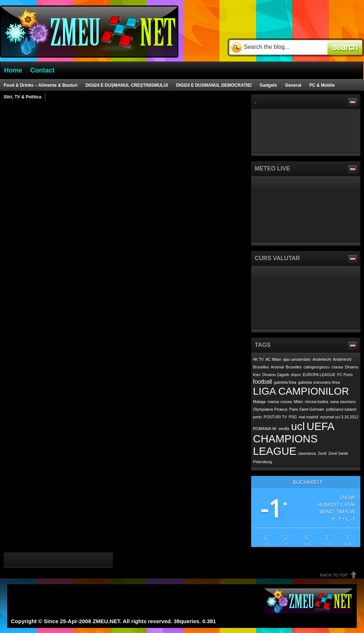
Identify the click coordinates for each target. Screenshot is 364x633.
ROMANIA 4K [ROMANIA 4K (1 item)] (265, 429)
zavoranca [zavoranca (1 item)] (307, 453)
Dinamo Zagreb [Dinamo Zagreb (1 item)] (276, 375)
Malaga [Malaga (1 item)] (259, 402)
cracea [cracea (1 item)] (337, 367)
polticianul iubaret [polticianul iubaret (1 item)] (341, 409)
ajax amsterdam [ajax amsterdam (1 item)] (297, 359)
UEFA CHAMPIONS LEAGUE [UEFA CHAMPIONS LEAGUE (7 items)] (293, 439)
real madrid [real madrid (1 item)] (308, 417)
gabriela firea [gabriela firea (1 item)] (285, 382)
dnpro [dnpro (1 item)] (296, 375)
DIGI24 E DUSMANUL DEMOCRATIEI (214, 85)
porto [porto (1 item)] (257, 417)
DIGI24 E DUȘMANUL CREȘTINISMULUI (127, 85)
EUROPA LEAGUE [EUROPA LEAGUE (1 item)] (319, 375)
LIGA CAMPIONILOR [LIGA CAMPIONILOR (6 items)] (301, 391)
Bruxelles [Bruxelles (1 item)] (294, 367)
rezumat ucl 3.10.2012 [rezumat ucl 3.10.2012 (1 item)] (339, 417)
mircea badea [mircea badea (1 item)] (316, 402)
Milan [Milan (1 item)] (298, 402)
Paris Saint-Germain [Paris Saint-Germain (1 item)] (307, 409)
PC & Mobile (322, 85)
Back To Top (334, 575)
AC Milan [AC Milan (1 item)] (273, 359)
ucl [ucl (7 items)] (298, 426)
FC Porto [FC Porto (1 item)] (345, 375)
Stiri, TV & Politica (22, 97)
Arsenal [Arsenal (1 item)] (277, 367)
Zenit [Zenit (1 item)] (322, 453)
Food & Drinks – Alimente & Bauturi (41, 85)
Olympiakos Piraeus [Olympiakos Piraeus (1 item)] (270, 409)
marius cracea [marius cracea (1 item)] (280, 402)
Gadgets (268, 85)
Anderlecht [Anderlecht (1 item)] (322, 359)
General (293, 85)
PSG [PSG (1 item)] (293, 417)
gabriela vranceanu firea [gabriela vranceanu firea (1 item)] (319, 382)
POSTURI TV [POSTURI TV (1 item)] (275, 417)
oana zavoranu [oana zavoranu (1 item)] (343, 402)
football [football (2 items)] (262, 382)
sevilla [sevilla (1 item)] (284, 429)
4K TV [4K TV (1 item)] (258, 359)
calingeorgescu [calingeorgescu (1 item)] (317, 367)
